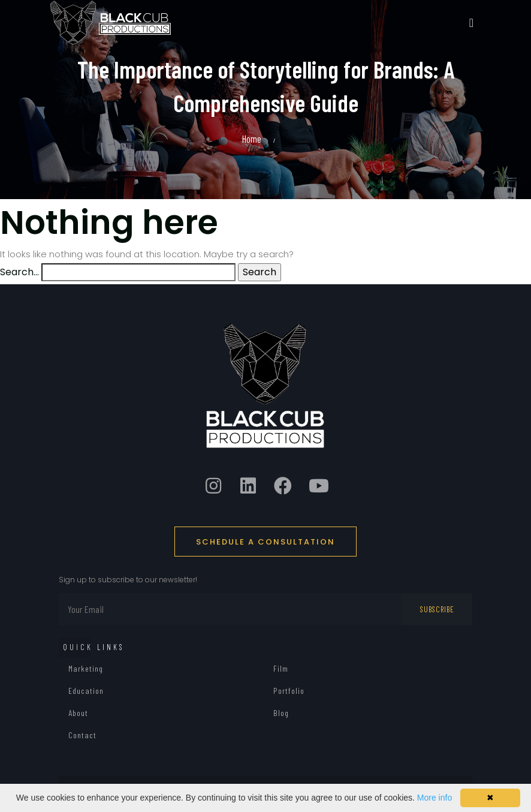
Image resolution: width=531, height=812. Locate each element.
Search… (19, 272)
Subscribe (437, 609)
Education (86, 691)
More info (435, 798)
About (78, 713)
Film (281, 668)
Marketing (86, 668)
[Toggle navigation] (471, 23)
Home (252, 139)
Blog (281, 713)
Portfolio (289, 691)
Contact (82, 735)
